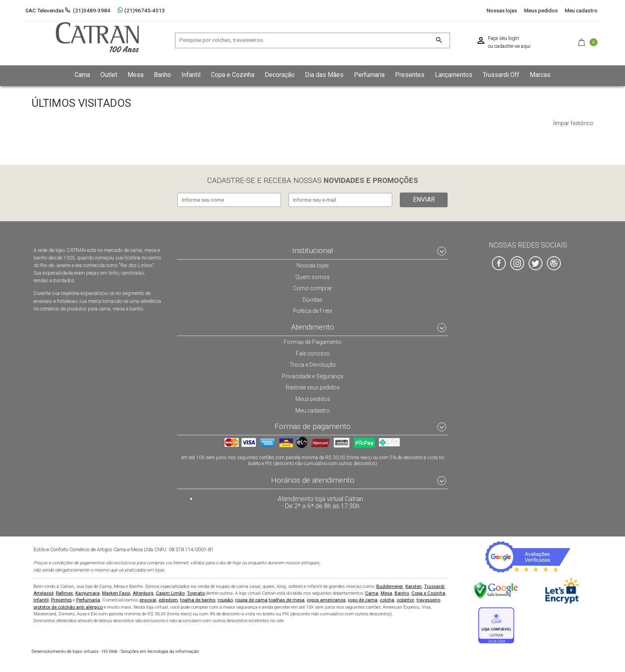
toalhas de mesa (287, 599)
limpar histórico (573, 124)
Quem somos (313, 275)
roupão (225, 599)
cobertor (405, 599)
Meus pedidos (541, 10)
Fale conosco (312, 352)
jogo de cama (363, 599)
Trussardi (434, 586)
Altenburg (143, 592)
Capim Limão (170, 592)
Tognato (196, 592)
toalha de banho (198, 599)
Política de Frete (312, 310)
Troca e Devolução (312, 364)
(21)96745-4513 (141, 10)
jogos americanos (326, 599)
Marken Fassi (116, 592)
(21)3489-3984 (92, 10)
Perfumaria (88, 599)
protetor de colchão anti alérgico (68, 606)
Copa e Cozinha (428, 592)
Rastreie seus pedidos (313, 386)
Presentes (61, 599)
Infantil (41, 599)
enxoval (148, 599)
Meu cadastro (581, 10)
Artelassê (43, 592)
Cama (372, 592)
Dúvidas (312, 299)
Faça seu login (503, 38)
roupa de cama (251, 599)
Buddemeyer (390, 586)
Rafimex (64, 592)
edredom (168, 599)
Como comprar (313, 287)
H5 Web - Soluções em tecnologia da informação (115, 651)
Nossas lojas (502, 10)
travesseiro (428, 599)
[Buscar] (439, 40)
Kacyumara (87, 592)
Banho (402, 592)
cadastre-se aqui (512, 46)
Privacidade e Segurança (312, 375)
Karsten (414, 586)
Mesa (386, 592)
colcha (387, 599)
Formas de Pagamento (313, 341)
